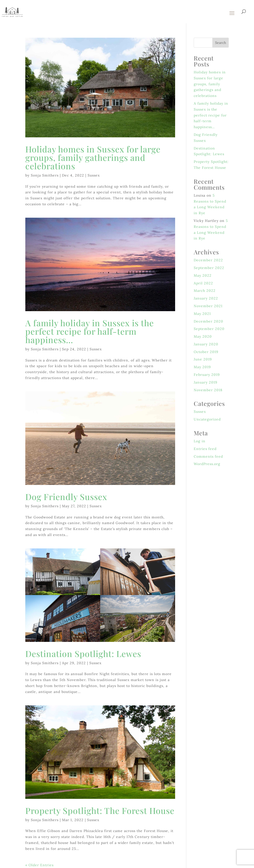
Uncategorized (207, 419)
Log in (200, 441)
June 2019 (203, 359)
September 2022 (209, 268)
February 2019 (207, 375)
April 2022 (203, 283)
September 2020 (209, 329)
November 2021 (208, 306)
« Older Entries (39, 865)
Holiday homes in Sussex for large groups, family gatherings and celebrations (93, 157)
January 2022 (206, 298)
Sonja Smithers (45, 175)
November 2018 (208, 390)
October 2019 (206, 352)
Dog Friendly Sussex (66, 497)
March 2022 (205, 291)
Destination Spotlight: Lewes (83, 654)
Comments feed (208, 456)
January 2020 (206, 344)
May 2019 (202, 367)
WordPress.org (207, 464)
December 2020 (208, 321)
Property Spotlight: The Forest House (100, 810)
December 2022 (208, 260)
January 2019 (206, 382)
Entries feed (205, 449)
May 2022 (203, 275)
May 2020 (203, 336)
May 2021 (202, 314)
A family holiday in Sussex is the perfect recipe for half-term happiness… (90, 331)
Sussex (94, 175)
